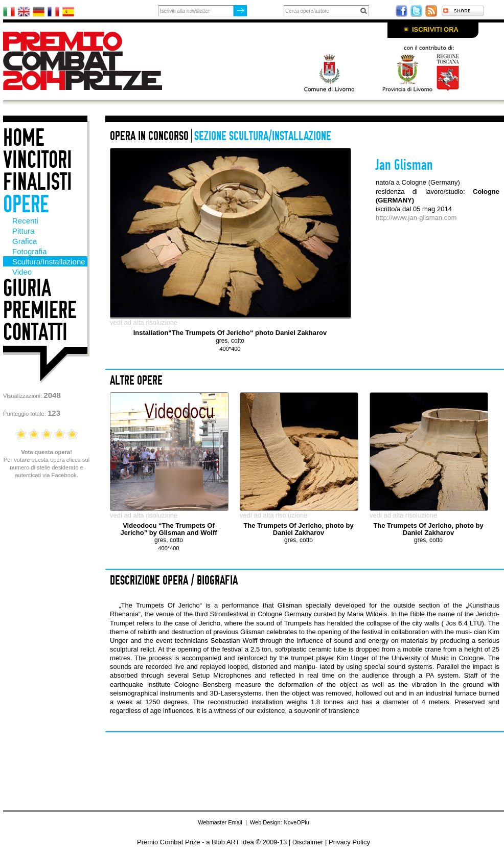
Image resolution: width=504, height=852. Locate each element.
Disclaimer (308, 842)
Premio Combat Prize (91, 61)
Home (24, 138)
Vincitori (38, 160)
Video (22, 272)
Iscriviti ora (435, 29)
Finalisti (38, 182)
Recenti (25, 221)
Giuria (27, 288)
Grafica (25, 241)
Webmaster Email (220, 822)
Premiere (40, 310)
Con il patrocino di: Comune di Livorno (376, 68)
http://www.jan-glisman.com (416, 218)
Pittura (23, 231)
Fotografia (30, 251)
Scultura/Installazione (49, 262)
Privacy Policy (349, 842)
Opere (26, 204)
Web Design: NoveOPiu (280, 822)
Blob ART (225, 842)
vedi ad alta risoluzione (144, 322)
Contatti (35, 332)
